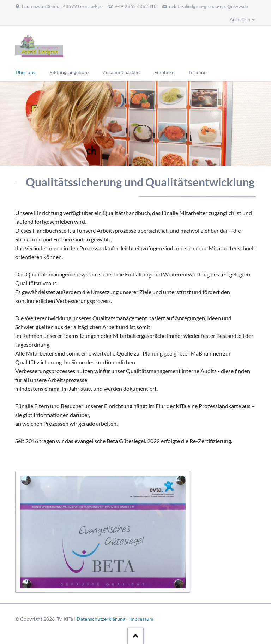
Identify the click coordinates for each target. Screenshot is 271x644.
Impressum (141, 619)
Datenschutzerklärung (101, 619)
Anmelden (240, 19)
